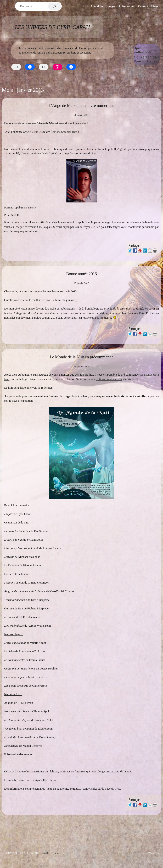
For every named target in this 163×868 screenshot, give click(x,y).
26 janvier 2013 (82, 115)
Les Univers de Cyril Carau (52, 27)
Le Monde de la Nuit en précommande (81, 357)
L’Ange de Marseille (32, 153)
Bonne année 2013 (81, 274)
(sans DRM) (29, 208)
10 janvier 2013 (82, 366)
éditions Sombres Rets (109, 379)
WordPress (154, 853)
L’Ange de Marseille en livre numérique (82, 105)
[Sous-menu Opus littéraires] (159, 61)
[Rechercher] (55, 6)
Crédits (45, 853)
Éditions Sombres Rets (64, 132)
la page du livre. (112, 789)
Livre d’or (54, 853)
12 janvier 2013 (82, 283)
